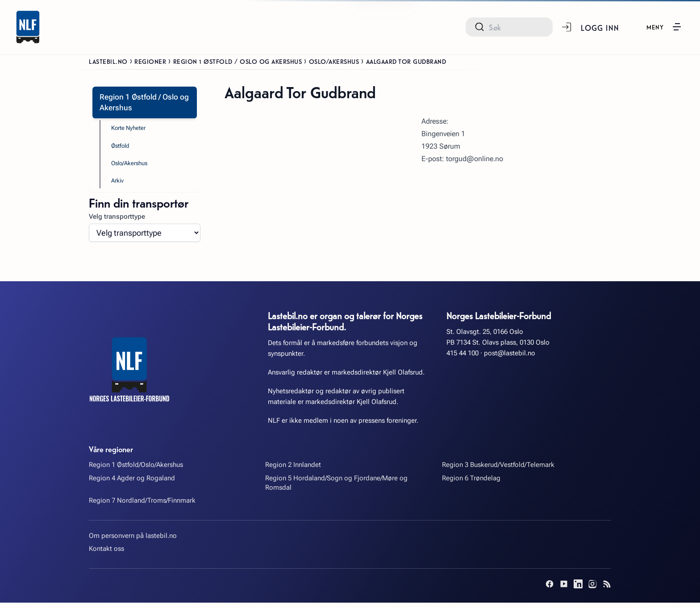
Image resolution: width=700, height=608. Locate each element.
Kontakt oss (106, 554)
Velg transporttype (117, 222)
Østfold (122, 149)
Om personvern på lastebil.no (133, 541)
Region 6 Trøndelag (471, 484)
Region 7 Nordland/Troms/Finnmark (142, 506)
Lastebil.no (108, 61)
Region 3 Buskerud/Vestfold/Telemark (498, 471)
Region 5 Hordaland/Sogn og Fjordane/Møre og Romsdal (336, 489)
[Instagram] (592, 589)
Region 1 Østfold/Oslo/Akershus (136, 471)
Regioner (150, 61)
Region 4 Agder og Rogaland (132, 484)
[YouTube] (564, 589)
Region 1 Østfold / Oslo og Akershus (238, 61)
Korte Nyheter (132, 130)
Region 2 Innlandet (293, 471)
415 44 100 (462, 359)
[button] (664, 27)
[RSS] (607, 589)
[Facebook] (550, 589)
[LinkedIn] (578, 589)
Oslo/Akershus (334, 61)
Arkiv (119, 185)
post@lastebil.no (510, 359)
